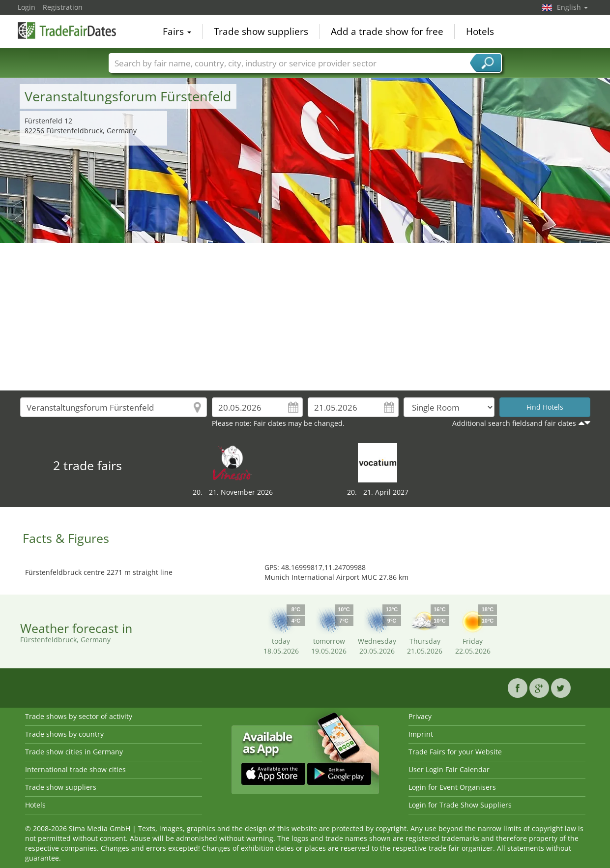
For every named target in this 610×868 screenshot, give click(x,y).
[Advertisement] (305, 317)
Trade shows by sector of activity (79, 716)
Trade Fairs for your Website (455, 752)
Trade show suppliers (261, 31)
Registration (63, 7)
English (572, 7)
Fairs (177, 31)
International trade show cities (75, 769)
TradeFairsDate (67, 30)
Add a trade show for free (387, 31)
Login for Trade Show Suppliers (460, 805)
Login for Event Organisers (452, 787)
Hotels (480, 31)
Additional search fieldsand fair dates (514, 423)
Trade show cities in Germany (74, 752)
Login (27, 7)
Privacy (420, 716)
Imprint (421, 734)
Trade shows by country (64, 734)
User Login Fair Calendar (449, 769)
